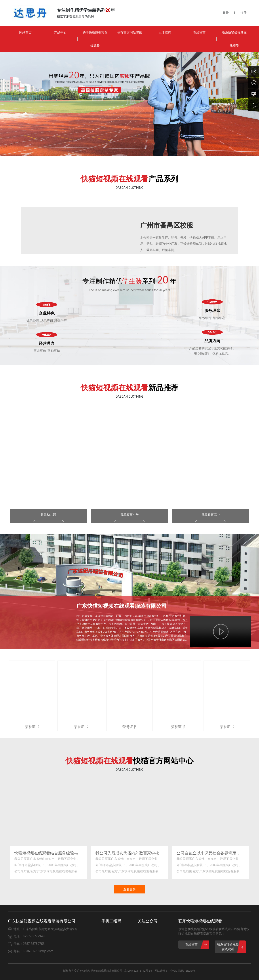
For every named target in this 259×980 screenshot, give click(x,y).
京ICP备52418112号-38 (138, 971)
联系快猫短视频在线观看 (200, 921)
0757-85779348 (34, 936)
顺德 (181, 971)
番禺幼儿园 (48, 517)
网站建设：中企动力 (166, 971)
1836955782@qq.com (38, 951)
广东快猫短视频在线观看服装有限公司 (122, 606)
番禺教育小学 (129, 517)
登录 (226, 13)
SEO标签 (191, 971)
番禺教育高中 (211, 517)
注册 (244, 13)
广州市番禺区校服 (167, 225)
